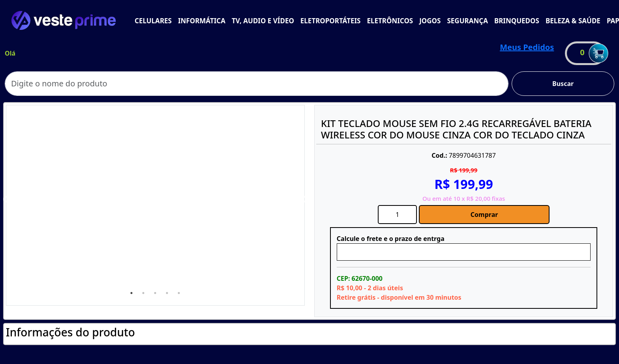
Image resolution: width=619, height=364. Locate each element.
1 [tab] (131, 293)
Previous (7, 200)
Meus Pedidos (527, 47)
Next (304, 200)
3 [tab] (155, 293)
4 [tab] (167, 293)
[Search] (257, 84)
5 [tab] (179, 293)
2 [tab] (143, 293)
